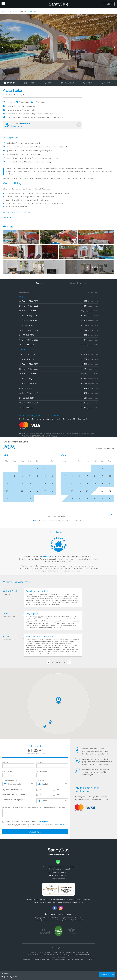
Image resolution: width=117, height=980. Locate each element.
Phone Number (42, 771)
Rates (49, 83)
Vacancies (34, 921)
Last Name (41, 762)
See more (7, 218)
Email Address (8, 771)
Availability (68, 83)
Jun (110, 515)
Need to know (78, 283)
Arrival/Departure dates (12, 780)
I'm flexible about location (14, 795)
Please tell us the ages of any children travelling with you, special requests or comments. (34, 807)
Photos (29, 83)
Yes (39, 790)
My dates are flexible (12, 790)
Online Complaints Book (58, 949)
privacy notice (62, 824)
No (56, 790)
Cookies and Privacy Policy (49, 921)
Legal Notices (66, 921)
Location (107, 83)
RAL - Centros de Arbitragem (78, 953)
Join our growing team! (59, 915)
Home (4, 11)
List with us (108, 4)
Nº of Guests (41, 780)
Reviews (88, 83)
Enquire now (35, 832)
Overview (10, 83)
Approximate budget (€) (14, 800)
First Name (7, 762)
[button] (58, 700)
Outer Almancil (20, 11)
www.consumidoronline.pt (56, 960)
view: (49, 516)
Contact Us (78, 919)
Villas (10, 11)
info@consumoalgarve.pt (36, 960)
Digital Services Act (80, 921)
